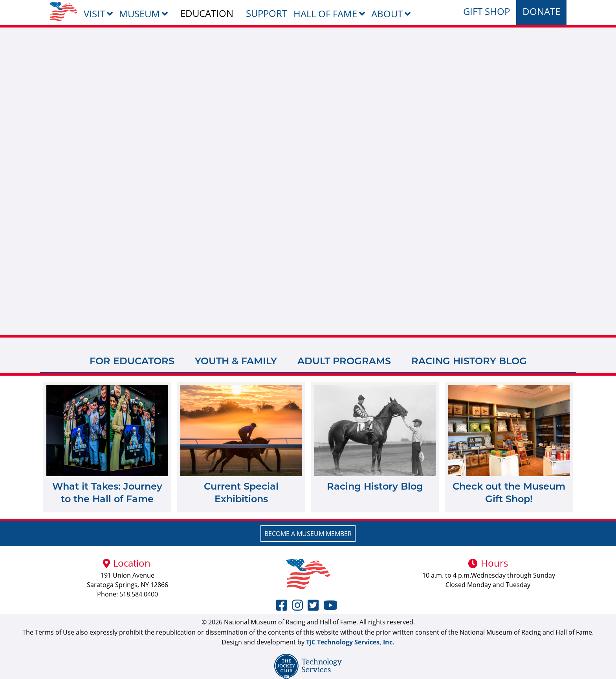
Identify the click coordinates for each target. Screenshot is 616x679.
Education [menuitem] (207, 13)
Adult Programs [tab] (344, 361)
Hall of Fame (325, 14)
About (387, 14)
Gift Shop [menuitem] (487, 11)
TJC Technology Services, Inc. (350, 642)
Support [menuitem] (267, 13)
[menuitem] (63, 12)
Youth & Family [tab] (236, 361)
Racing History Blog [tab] (469, 361)
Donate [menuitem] (541, 11)
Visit (94, 14)
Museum (139, 14)
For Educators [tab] (132, 361)
